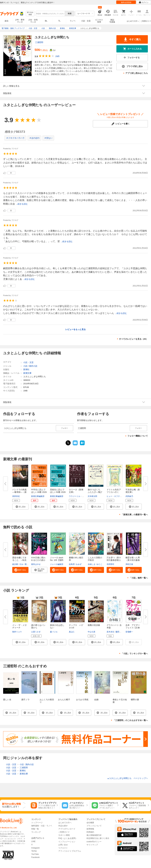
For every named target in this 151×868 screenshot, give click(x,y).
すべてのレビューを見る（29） (133, 339)
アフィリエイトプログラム (70, 851)
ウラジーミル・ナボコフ (79, 496)
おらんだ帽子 (64, 700)
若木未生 (110, 632)
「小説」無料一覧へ (139, 578)
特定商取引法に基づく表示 (98, 838)
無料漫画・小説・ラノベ (42, 826)
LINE (33, 841)
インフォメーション (67, 842)
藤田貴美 (119, 632)
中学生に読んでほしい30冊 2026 (39, 491)
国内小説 (33, 366)
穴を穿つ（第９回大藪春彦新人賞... (114, 560)
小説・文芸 (86, 21)
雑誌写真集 (112, 21)
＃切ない (48, 138)
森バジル (54, 632)
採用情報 (90, 829)
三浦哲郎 (39, 42)
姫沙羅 (15, 564)
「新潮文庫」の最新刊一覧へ (135, 515)
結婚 (96, 700)
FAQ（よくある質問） (68, 838)
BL (46, 21)
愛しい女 (7, 700)
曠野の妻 (135, 700)
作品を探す (63, 826)
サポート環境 (64, 835)
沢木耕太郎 (92, 496)
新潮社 (26, 369)
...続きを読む (22, 204)
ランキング (36, 832)
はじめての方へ (133, 21)
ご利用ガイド (146, 21)
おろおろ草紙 (82, 700)
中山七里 (92, 632)
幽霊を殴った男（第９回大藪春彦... (133, 560)
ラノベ (73, 21)
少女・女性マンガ (33, 21)
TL (59, 21)
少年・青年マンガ (20, 21)
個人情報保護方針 (94, 835)
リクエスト (63, 848)
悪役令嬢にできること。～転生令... (19, 560)
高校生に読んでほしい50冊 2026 (58, 491)
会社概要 (90, 823)
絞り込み (30, 14)
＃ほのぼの (34, 138)
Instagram (35, 848)
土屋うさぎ (36, 632)
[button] (20, 507)
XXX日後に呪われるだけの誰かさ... (38, 560)
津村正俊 (129, 564)
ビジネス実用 (99, 21)
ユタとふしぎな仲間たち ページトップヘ (128, 778)
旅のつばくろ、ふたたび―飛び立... (95, 492)
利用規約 (90, 832)
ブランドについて (94, 826)
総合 (7, 21)
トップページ (37, 823)
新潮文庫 (27, 373)
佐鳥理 (72, 564)
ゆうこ (100, 564)
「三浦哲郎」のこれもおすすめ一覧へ (130, 720)
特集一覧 (35, 829)
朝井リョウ (17, 632)
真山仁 (72, 632)
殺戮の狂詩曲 (94, 625)
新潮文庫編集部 (38, 496)
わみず (79, 564)
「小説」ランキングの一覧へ (135, 654)
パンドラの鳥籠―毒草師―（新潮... (19, 492)
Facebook (35, 857)
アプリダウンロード (67, 829)
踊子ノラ (25, 700)
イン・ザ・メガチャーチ (19, 626)
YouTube (35, 854)
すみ (21, 564)
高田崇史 (16, 496)
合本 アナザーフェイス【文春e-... (133, 628)
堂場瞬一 (129, 632)
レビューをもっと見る (75, 329)
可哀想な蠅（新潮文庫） (133, 491)
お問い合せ (63, 845)
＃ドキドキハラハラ (15, 138)
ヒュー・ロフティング (116, 496)
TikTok (34, 851)
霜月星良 (28, 564)
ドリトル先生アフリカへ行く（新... (114, 492)
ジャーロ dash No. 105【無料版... (57, 560)
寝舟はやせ (36, 564)
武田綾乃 (129, 496)
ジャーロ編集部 (57, 564)
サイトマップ (92, 845)
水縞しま (92, 564)
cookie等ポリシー (94, 842)
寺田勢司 (110, 564)
